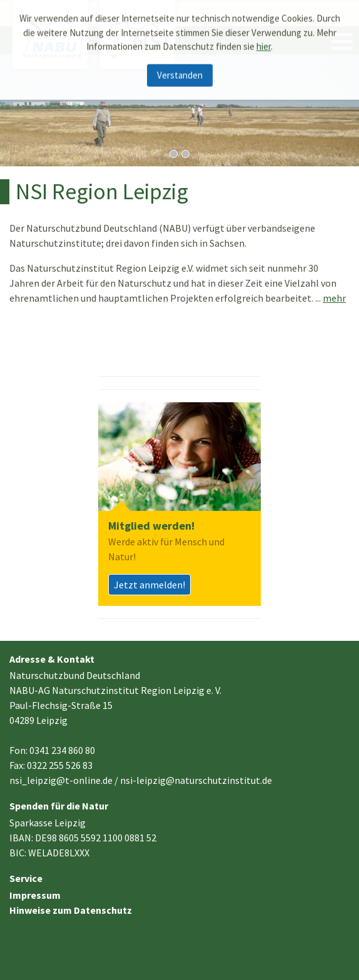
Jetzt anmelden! (149, 585)
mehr (334, 298)
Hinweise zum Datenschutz (71, 910)
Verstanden (180, 70)
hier (264, 42)
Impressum (35, 895)
